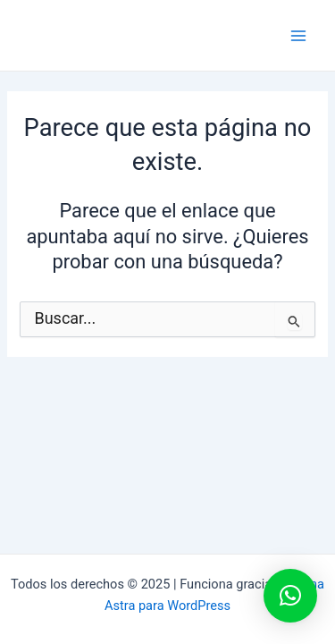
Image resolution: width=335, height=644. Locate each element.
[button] (290, 596)
